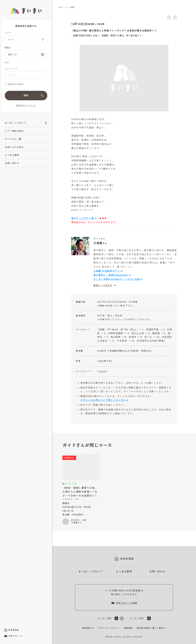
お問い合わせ (12, 163)
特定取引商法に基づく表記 (150, 628)
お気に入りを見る (14, 147)
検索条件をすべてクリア (26, 105)
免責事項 (128, 628)
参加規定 (87, 628)
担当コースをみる (105, 285)
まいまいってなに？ (16, 123)
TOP (60, 7)
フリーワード (11, 69)
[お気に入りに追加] (169, 17)
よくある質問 (12, 155)
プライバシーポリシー (109, 628)
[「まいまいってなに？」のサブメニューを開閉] (46, 123)
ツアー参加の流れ (14, 131)
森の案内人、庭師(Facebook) (111, 275)
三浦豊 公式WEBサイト (107, 271)
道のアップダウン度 (83, 218)
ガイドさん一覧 (13, 139)
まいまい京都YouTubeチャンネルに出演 (117, 279)
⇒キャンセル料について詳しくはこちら (103, 400)
